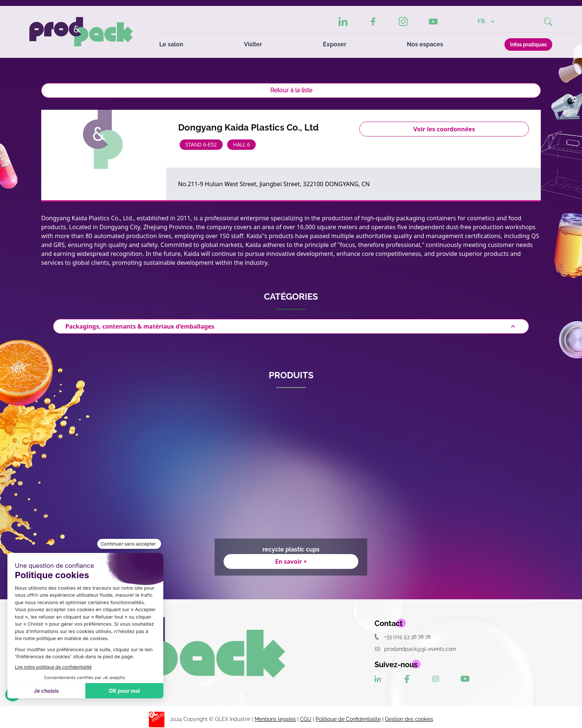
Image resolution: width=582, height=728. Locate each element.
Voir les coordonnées (444, 129)
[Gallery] (291, 487)
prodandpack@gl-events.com (415, 649)
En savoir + (291, 561)
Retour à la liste (291, 90)
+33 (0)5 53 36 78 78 (403, 637)
